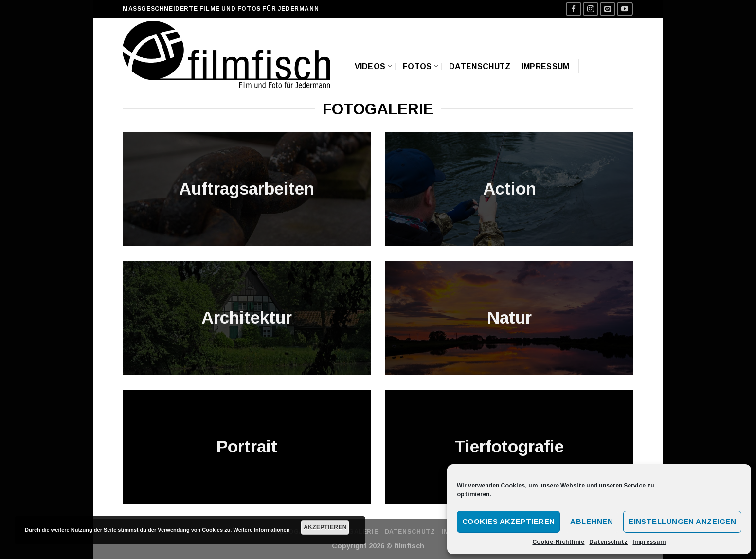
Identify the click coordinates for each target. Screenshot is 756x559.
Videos (373, 66)
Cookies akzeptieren (509, 521)
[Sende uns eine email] (608, 9)
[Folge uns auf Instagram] (591, 9)
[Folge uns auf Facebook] (574, 9)
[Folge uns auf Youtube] (625, 9)
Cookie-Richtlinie (558, 542)
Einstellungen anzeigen (682, 521)
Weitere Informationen (261, 530)
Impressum (649, 542)
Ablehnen (592, 521)
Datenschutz (608, 542)
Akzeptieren (325, 527)
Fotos (421, 66)
